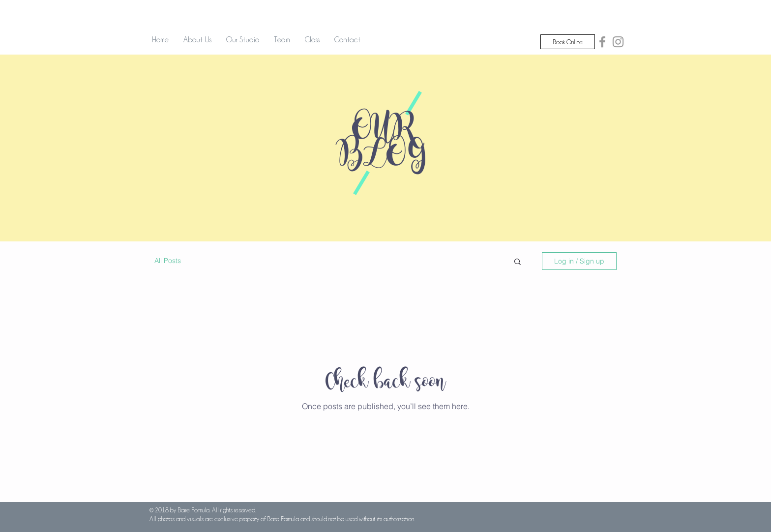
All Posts (168, 261)
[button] (518, 262)
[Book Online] (568, 42)
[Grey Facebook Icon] (602, 42)
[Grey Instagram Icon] (618, 42)
